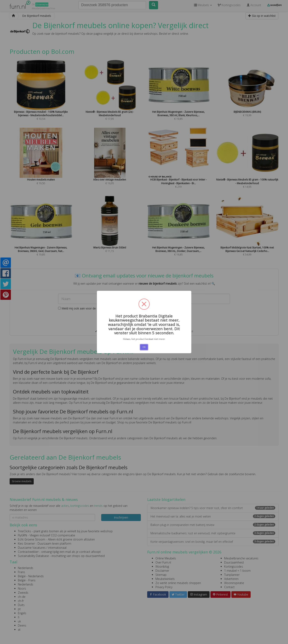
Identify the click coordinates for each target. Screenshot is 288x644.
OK (144, 347)
